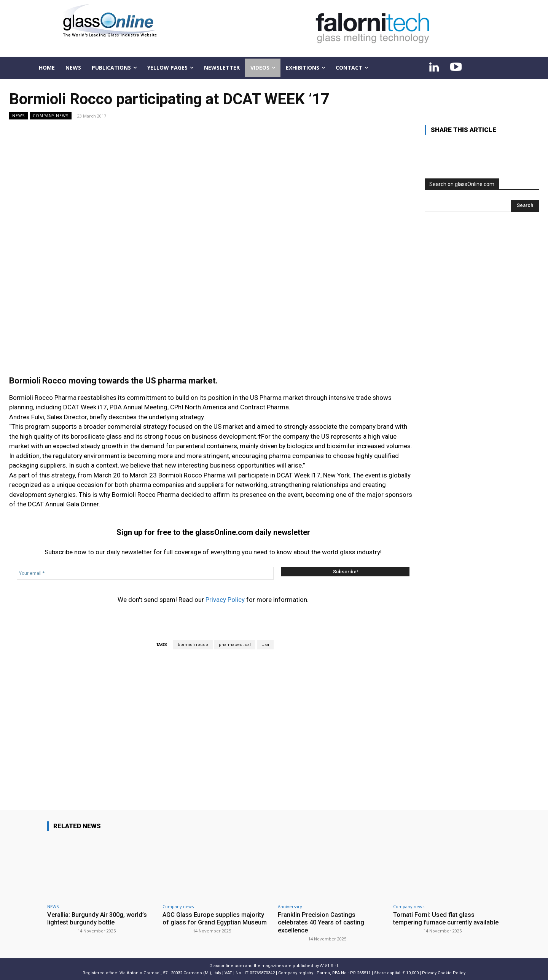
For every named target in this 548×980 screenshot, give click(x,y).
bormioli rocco (193, 645)
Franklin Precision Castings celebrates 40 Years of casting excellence (323, 922)
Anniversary (290, 906)
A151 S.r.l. (330, 965)
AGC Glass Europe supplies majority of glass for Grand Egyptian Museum (216, 918)
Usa (265, 645)
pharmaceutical (235, 645)
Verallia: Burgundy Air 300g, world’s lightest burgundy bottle (98, 918)
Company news (51, 116)
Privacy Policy (225, 600)
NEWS (18, 116)
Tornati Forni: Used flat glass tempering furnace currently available (435, 922)
